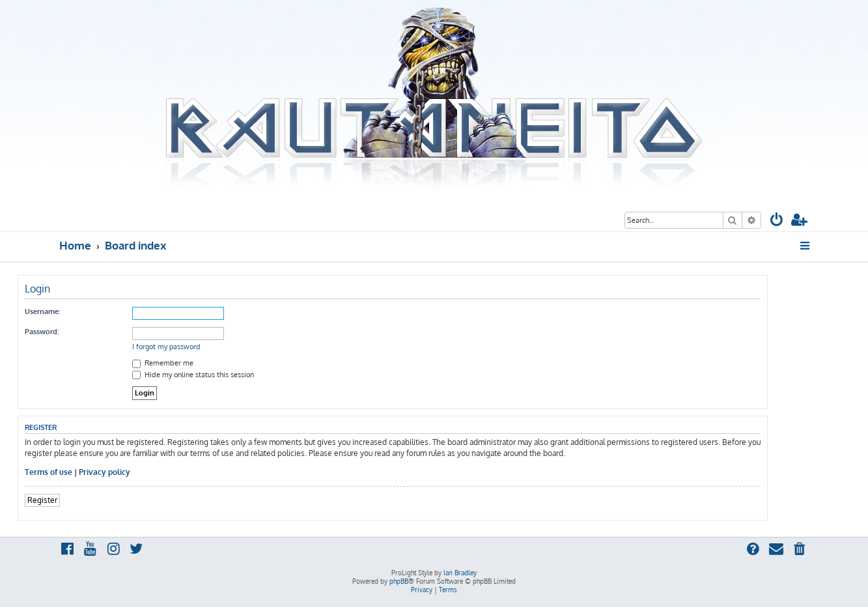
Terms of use (49, 472)
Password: (42, 332)
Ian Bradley (460, 573)
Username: (42, 311)
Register (42, 500)
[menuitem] (777, 221)
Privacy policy (105, 472)
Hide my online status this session (193, 375)
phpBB (399, 581)
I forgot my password (166, 347)
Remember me (163, 363)
